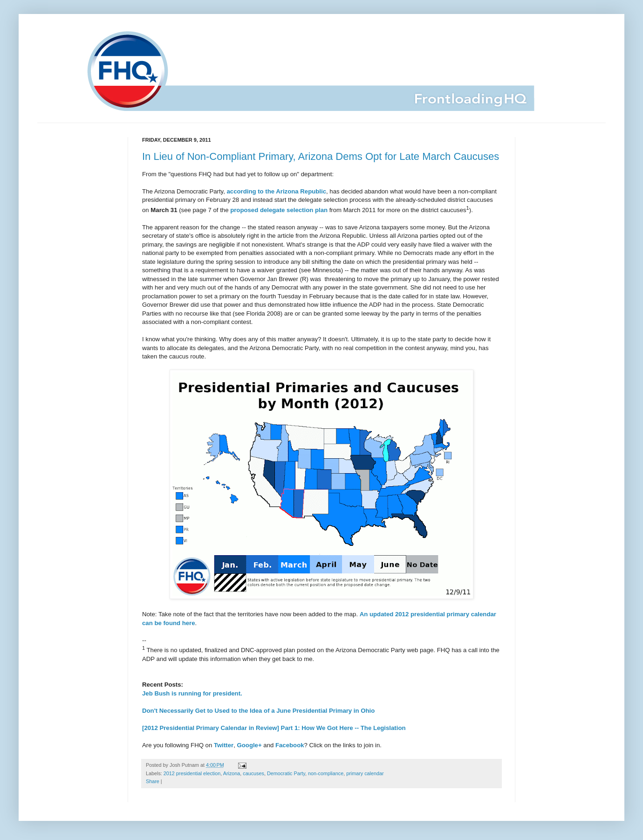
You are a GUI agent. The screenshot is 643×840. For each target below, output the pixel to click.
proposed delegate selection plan (279, 210)
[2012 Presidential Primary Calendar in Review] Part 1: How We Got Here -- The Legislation (274, 728)
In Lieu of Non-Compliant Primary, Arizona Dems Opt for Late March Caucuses (321, 156)
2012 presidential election (192, 773)
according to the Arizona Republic (277, 191)
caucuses (253, 773)
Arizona (232, 773)
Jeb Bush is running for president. (192, 693)
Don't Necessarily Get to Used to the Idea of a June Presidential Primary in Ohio (258, 711)
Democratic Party (286, 773)
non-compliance (326, 773)
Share (153, 781)
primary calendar (365, 773)
